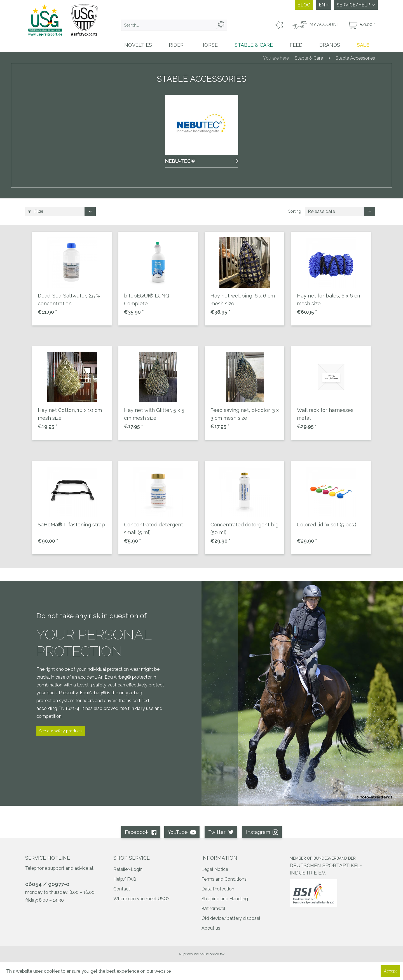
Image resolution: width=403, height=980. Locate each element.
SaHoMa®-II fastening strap (71, 525)
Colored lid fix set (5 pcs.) (327, 525)
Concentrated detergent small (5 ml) (154, 528)
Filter (36, 211)
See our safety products (61, 731)
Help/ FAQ (125, 879)
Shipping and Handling (225, 899)
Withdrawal (213, 909)
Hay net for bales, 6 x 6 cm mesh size (329, 300)
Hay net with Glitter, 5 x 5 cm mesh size (154, 414)
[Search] (220, 25)
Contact (122, 889)
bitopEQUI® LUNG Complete (147, 300)
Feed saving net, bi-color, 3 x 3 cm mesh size (245, 414)
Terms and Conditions (224, 879)
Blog (304, 5)
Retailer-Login (128, 869)
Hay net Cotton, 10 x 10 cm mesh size (70, 414)
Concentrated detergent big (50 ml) (244, 528)
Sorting (295, 211)
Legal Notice (215, 869)
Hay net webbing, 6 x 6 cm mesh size (243, 300)
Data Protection (218, 889)
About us (211, 928)
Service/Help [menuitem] (354, 5)
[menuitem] (174, 25)
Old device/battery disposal (231, 918)
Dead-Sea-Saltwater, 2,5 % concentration (69, 300)
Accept (390, 971)
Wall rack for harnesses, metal (326, 414)
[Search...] (174, 25)
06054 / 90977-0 (47, 884)
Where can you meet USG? (141, 899)
